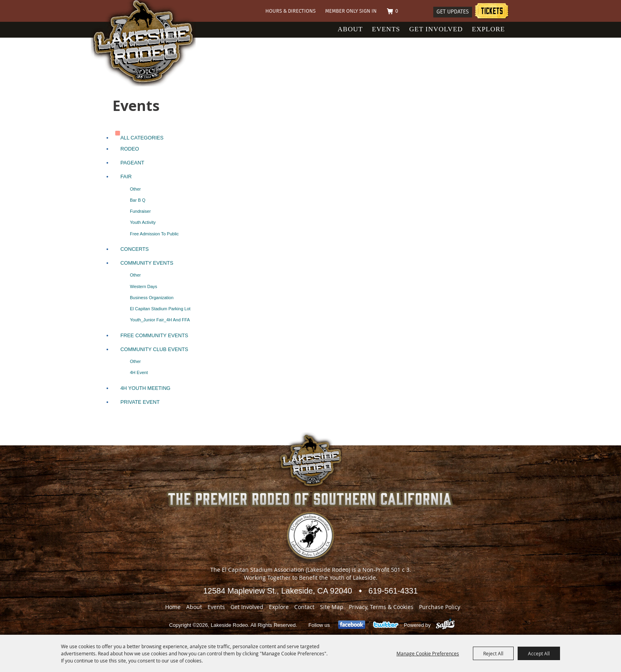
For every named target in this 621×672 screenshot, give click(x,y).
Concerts (135, 249)
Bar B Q (138, 200)
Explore (489, 29)
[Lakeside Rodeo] (151, 43)
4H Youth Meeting (145, 388)
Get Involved (436, 29)
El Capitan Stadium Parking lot (160, 309)
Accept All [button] (539, 653)
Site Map (332, 607)
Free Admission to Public (154, 234)
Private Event (140, 402)
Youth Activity (143, 222)
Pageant (132, 163)
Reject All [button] (493, 653)
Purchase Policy (440, 607)
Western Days (144, 286)
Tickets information (492, 12)
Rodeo (130, 149)
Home (173, 607)
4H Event (139, 372)
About (351, 29)
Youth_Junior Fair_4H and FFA (160, 320)
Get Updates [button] (453, 12)
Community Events (147, 263)
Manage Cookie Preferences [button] (428, 653)
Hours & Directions (290, 11)
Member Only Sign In (351, 11)
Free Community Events (154, 335)
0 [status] (397, 11)
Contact (304, 607)
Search (424, 12)
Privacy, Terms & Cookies (381, 607)
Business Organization (152, 298)
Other (135, 189)
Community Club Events (154, 349)
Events (386, 29)
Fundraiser (140, 211)
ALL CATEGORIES (142, 138)
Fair (126, 177)
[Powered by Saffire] (445, 625)
